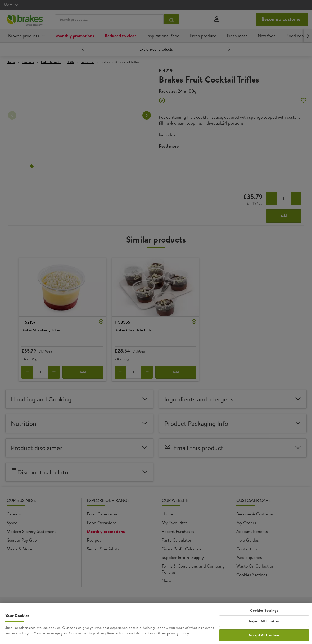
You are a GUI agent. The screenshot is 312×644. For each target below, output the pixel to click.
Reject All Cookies (264, 626)
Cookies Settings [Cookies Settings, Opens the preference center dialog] (264, 616)
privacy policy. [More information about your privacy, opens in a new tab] (178, 638)
